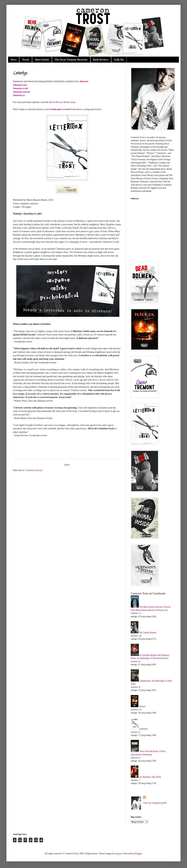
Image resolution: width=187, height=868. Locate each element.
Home (67, 465)
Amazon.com (20, 85)
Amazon (84, 81)
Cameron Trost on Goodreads (148, 593)
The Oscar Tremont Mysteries (71, 60)
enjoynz (119, 854)
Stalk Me (119, 60)
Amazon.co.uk (20, 88)
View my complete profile (155, 803)
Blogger (138, 854)
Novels (26, 60)
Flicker (142, 706)
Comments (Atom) (34, 470)
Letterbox (143, 729)
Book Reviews (101, 60)
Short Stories (42, 60)
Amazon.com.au (21, 92)
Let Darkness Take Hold (150, 777)
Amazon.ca (19, 95)
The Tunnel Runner (148, 633)
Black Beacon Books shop (62, 102)
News (14, 60)
